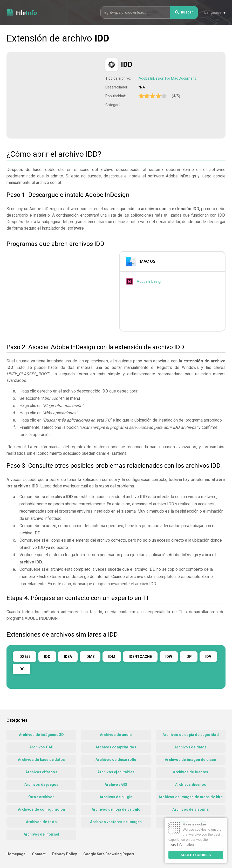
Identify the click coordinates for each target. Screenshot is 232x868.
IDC (47, 657)
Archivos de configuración (41, 809)
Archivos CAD (41, 747)
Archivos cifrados (41, 772)
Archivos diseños (191, 784)
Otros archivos (42, 797)
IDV (208, 657)
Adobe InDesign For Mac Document (167, 78)
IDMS (90, 657)
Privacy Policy (64, 854)
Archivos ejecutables (116, 772)
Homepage (16, 854)
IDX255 (25, 657)
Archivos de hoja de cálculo (116, 809)
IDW (169, 657)
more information (181, 845)
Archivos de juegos (42, 784)
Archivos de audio (116, 735)
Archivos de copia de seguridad (191, 735)
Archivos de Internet (42, 834)
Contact (39, 854)
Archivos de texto (41, 822)
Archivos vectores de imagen (116, 822)
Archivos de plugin (116, 797)
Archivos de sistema (190, 809)
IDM (112, 657)
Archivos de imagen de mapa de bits (191, 797)
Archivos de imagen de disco (190, 760)
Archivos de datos (190, 747)
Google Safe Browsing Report (109, 854)
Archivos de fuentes (190, 772)
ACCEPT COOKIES (196, 855)
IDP (189, 657)
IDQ (22, 669)
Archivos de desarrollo (116, 760)
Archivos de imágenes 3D (42, 735)
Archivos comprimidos (116, 747)
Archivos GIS (116, 784)
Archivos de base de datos (41, 760)
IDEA (68, 657)
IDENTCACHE (140, 657)
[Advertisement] (57, 95)
